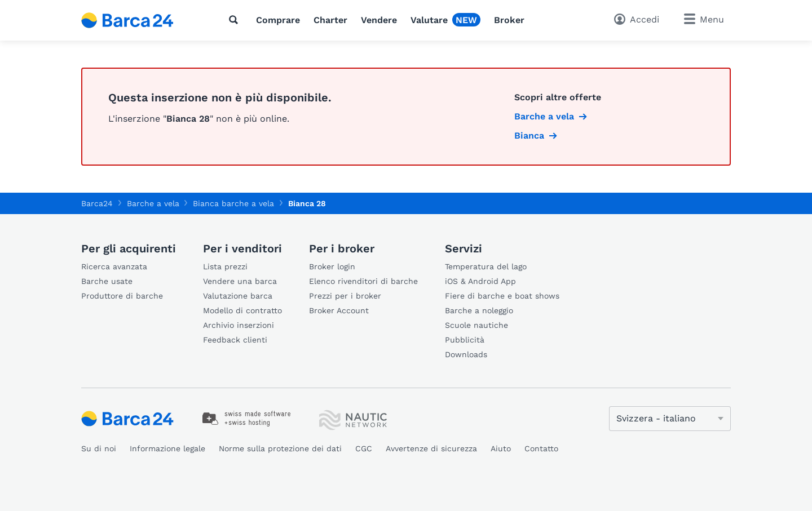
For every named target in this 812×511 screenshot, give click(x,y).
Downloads (466, 354)
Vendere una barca (240, 281)
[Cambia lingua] (670, 419)
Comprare (278, 20)
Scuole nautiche (476, 325)
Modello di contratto (242, 310)
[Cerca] (236, 20)
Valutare (429, 20)
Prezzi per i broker (345, 296)
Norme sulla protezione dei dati (280, 448)
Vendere (379, 20)
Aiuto (501, 448)
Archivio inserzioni (239, 325)
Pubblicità (465, 340)
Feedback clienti (235, 340)
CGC (364, 448)
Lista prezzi (225, 266)
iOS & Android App (480, 281)
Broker (509, 20)
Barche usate (107, 281)
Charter (330, 20)
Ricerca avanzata (114, 266)
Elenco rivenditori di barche (363, 281)
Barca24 (97, 203)
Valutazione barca (238, 296)
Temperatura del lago (486, 266)
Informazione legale (167, 448)
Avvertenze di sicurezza (431, 448)
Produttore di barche (122, 296)
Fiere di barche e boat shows (502, 296)
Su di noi (99, 448)
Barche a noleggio (479, 310)
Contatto (541, 448)
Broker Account (339, 310)
